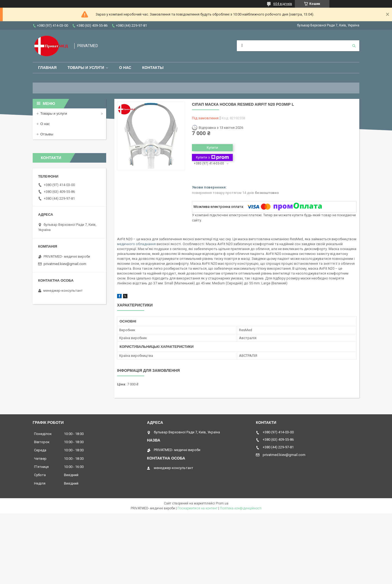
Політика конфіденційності (241, 508)
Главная (47, 68)
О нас (125, 68)
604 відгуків (283, 4)
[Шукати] (354, 46)
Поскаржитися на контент (197, 508)
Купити (212, 147)
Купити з (212, 157)
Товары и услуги (86, 68)
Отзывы (47, 134)
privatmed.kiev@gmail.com (65, 264)
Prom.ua (222, 503)
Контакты (153, 68)
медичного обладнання (136, 244)
